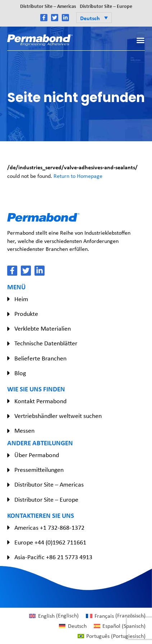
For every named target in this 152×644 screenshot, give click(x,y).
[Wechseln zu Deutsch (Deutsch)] (73, 626)
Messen (24, 431)
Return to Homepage (78, 176)
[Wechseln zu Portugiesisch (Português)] (112, 636)
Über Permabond (37, 455)
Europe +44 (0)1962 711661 (50, 542)
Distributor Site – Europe (106, 6)
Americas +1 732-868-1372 (49, 528)
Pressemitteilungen (39, 470)
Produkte (26, 314)
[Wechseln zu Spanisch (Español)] (120, 626)
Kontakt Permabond (40, 401)
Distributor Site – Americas (48, 6)
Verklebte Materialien (43, 328)
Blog (20, 373)
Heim (21, 299)
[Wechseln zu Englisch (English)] (54, 616)
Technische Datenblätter (46, 343)
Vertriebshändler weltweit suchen (58, 416)
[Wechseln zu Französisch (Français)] (116, 616)
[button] (94, 18)
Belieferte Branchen (40, 358)
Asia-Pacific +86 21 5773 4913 (53, 557)
